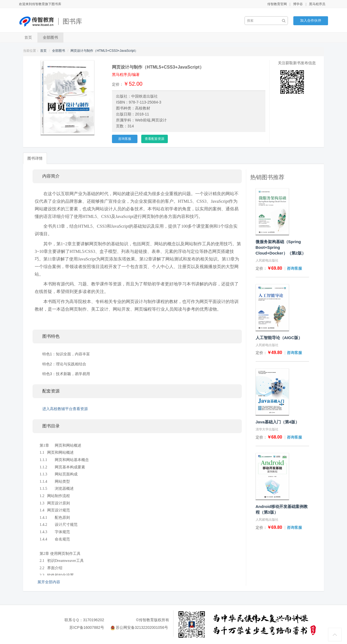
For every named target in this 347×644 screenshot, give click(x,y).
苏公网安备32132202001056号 (142, 627)
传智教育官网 (277, 4)
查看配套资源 (155, 139)
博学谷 (298, 4)
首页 (28, 37)
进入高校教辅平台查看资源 (65, 409)
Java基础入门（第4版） (278, 422)
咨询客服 (125, 139)
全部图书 (50, 37)
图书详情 (35, 158)
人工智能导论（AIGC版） (279, 338)
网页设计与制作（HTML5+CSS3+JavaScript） (104, 51)
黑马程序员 (317, 4)
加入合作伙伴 (311, 20)
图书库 (72, 21)
